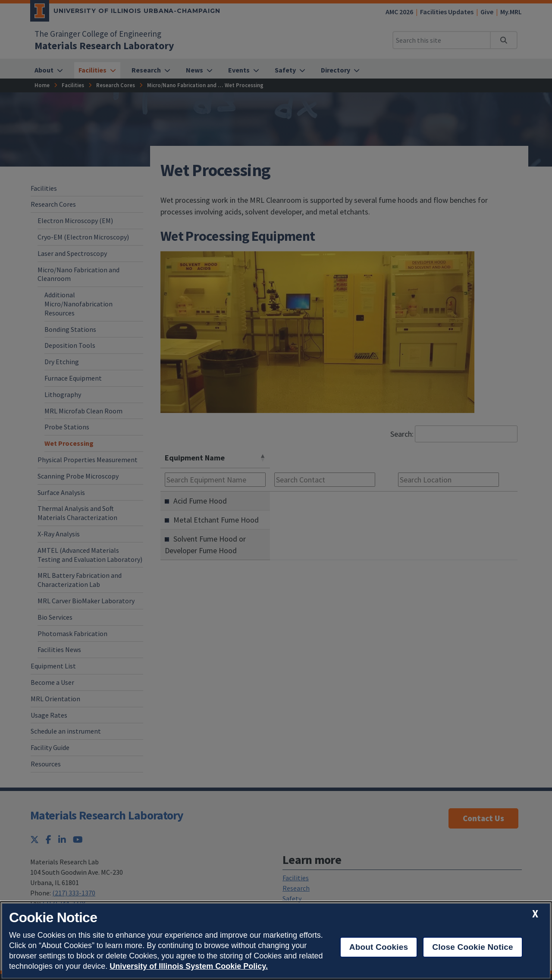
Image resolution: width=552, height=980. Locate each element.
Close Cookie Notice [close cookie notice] (472, 947)
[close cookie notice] (535, 914)
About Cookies (379, 947)
